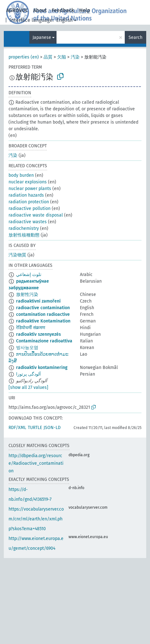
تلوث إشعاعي (29, 275)
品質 (48, 57)
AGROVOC (17, 10)
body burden (21, 175)
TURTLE (35, 428)
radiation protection (29, 202)
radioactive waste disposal (36, 215)
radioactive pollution (30, 209)
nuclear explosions (28, 182)
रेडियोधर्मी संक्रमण (31, 328)
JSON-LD (52, 428)
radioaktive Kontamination (43, 321)
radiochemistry (24, 228)
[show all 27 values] (28, 387)
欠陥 (62, 57)
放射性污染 (27, 294)
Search (135, 37)
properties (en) (24, 57)
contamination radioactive (43, 314)
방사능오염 (27, 348)
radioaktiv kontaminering (42, 368)
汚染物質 (17, 255)
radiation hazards (26, 195)
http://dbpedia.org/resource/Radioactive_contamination (36, 463)
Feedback (63, 10)
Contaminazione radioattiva (44, 341)
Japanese (42, 37)
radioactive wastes (28, 222)
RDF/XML (17, 428)
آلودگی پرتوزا (28, 374)
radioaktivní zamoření (38, 301)
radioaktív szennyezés (39, 334)
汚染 (75, 57)
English (64, 20)
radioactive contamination (43, 308)
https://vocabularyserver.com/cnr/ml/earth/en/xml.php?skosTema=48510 (36, 519)
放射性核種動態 (24, 235)
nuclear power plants (30, 189)
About (40, 10)
